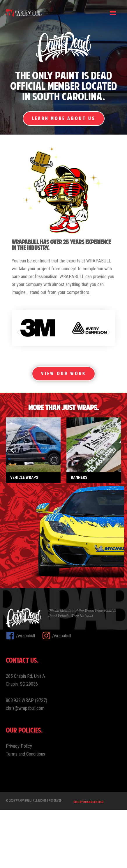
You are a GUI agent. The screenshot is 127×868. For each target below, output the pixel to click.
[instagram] (57, 694)
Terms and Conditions (25, 813)
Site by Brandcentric (88, 861)
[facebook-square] (23, 694)
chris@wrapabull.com (25, 766)
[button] (18, 332)
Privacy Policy (19, 804)
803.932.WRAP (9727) (27, 759)
